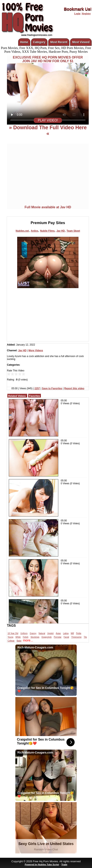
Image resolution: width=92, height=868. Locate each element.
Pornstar (58, 637)
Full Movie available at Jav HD (48, 207)
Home (24, 42)
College (11, 641)
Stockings (35, 637)
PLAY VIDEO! (48, 120)
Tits (85, 637)
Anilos (34, 231)
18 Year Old (13, 633)
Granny (33, 633)
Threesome (76, 637)
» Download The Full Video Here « (48, 130)
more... (28, 640)
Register (86, 14)
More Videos (36, 350)
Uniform (24, 633)
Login (77, 14)
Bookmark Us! (78, 9)
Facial (66, 637)
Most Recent (59, 42)
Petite (79, 633)
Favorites (34, 396)
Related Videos (17, 396)
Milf (72, 633)
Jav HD (61, 231)
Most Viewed (81, 42)
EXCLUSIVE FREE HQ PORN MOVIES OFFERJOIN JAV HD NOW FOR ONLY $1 (48, 59)
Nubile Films (47, 231)
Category (39, 42)
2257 (37, 388)
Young (10, 637)
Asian (58, 633)
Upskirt (50, 633)
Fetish (25, 637)
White (18, 637)
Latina (66, 633)
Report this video (74, 388)
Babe (19, 641)
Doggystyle (47, 637)
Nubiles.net (22, 231)
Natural (42, 633)
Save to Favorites (52, 388)
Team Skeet (73, 231)
